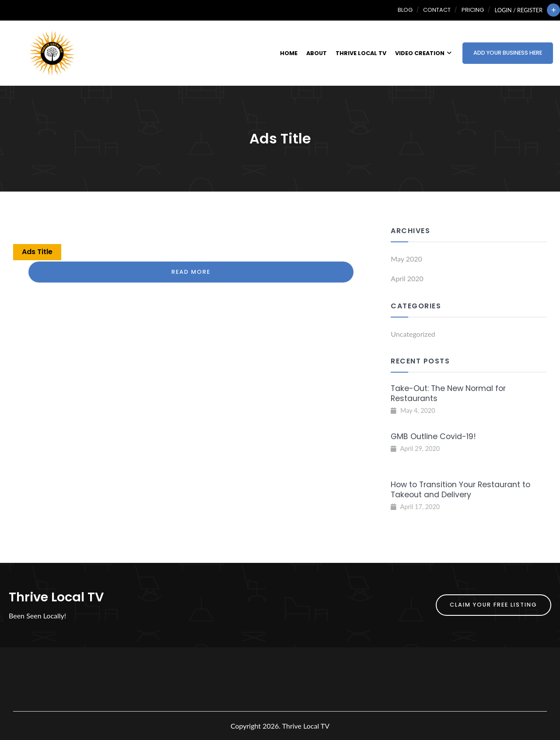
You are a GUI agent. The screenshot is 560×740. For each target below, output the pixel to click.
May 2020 (406, 259)
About (317, 53)
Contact (437, 10)
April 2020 (407, 278)
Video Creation (423, 53)
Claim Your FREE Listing (493, 605)
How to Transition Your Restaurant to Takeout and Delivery (460, 490)
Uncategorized (413, 334)
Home (289, 53)
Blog (405, 10)
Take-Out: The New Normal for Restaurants (448, 393)
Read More (191, 272)
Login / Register (519, 10)
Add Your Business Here (508, 53)
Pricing (473, 10)
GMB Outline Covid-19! (433, 436)
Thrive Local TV (361, 53)
